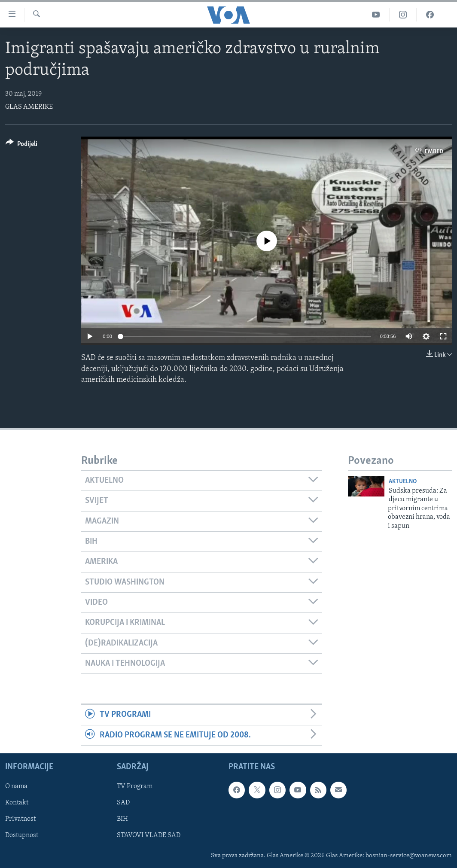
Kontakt (17, 803)
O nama (16, 786)
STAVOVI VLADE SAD (149, 836)
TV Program (135, 786)
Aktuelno (403, 482)
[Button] (21, 145)
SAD (123, 803)
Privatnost (20, 819)
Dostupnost (22, 836)
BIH (122, 819)
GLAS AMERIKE (29, 107)
